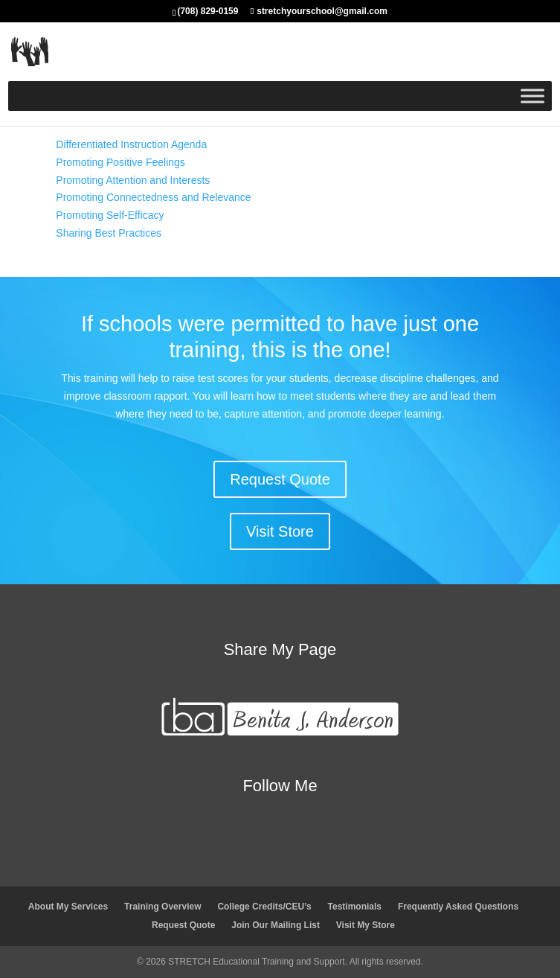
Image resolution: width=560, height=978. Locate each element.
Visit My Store (366, 925)
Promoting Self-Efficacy (110, 215)
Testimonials (355, 907)
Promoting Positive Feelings (120, 162)
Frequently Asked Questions (458, 907)
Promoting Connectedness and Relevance (153, 197)
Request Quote (280, 479)
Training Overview (162, 907)
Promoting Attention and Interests (133, 180)
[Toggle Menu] (532, 96)
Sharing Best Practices (109, 233)
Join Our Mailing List (276, 925)
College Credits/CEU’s (264, 907)
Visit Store (280, 531)
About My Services (68, 907)
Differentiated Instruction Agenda (131, 144)
